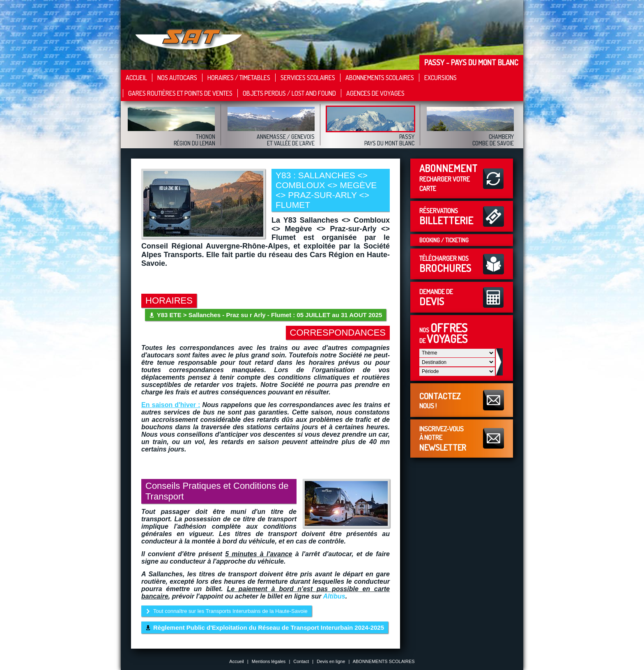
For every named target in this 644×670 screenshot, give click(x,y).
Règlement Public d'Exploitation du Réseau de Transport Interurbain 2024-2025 (269, 627)
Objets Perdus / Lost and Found (289, 93)
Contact (301, 661)
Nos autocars (177, 78)
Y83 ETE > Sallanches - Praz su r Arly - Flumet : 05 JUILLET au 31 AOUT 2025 (270, 315)
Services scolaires (308, 78)
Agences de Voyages (375, 93)
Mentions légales (269, 661)
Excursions (440, 78)
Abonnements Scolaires (380, 78)
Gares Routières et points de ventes (180, 93)
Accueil (136, 78)
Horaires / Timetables (239, 78)
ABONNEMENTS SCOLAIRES (384, 661)
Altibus (334, 596)
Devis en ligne (331, 661)
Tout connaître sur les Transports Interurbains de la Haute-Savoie (230, 611)
